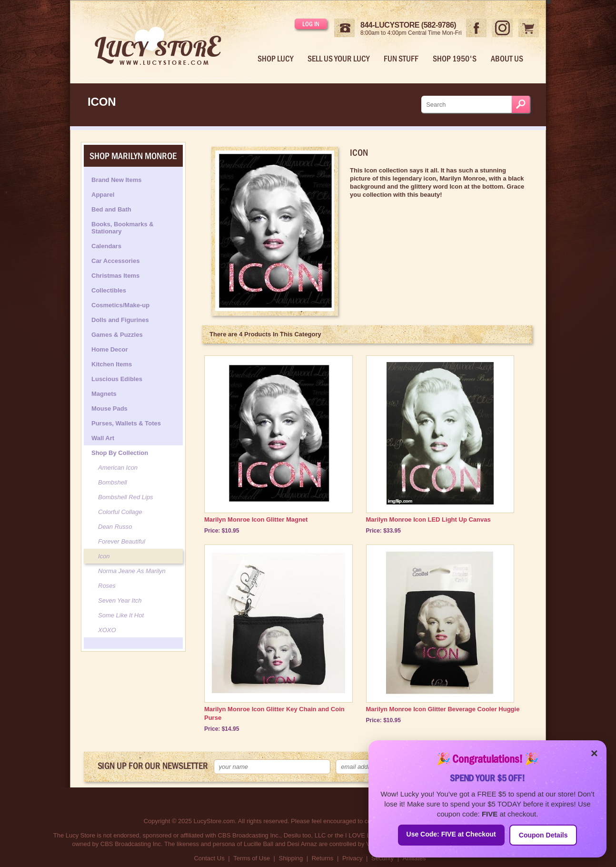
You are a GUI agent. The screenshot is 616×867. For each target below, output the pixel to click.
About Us (507, 59)
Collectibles (109, 290)
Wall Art (103, 438)
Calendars (106, 246)
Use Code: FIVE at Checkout (451, 834)
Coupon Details (543, 835)
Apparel (103, 195)
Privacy (353, 858)
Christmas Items (115, 276)
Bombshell (113, 482)
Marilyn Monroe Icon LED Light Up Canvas (428, 519)
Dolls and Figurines (120, 320)
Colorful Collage (120, 512)
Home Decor (110, 349)
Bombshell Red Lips (126, 497)
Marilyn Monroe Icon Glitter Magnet (256, 519)
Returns (323, 858)
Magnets (104, 394)
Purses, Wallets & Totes (126, 423)
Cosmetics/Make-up (120, 305)
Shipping (291, 858)
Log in (311, 24)
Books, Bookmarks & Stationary (123, 228)
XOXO (107, 630)
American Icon (118, 468)
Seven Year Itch (120, 600)
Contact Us (209, 858)
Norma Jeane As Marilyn (132, 571)
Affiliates (414, 858)
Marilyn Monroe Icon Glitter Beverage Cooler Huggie (443, 709)
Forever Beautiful (122, 541)
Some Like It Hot (121, 615)
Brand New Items (116, 180)
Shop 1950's (455, 59)
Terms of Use (252, 858)
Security (383, 858)
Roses (107, 586)
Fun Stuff (401, 59)
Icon (104, 556)
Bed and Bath (111, 209)
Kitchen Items (112, 364)
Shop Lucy (275, 59)
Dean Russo (115, 527)
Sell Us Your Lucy (338, 59)
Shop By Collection (120, 453)
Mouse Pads (109, 408)
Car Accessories (115, 261)
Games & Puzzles (117, 335)
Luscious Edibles (117, 379)
